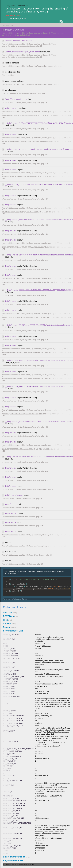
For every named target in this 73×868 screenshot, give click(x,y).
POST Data (8, 616)
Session (7, 627)
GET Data (8, 613)
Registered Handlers (13, 860)
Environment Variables (14, 857)
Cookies (7, 624)
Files (5, 620)
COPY (61, 21)
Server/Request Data (13, 631)
